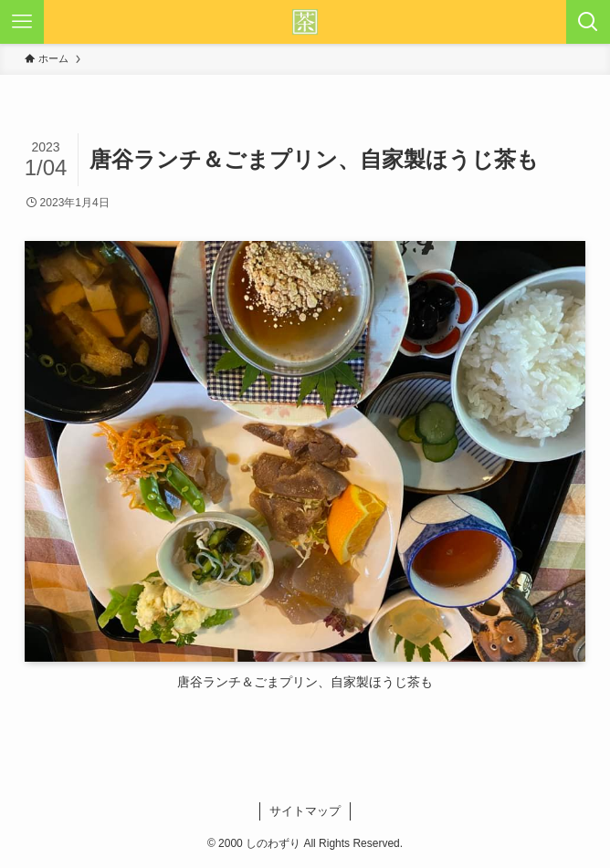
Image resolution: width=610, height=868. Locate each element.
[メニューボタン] (22, 22)
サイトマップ (305, 811)
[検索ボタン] (588, 22)
